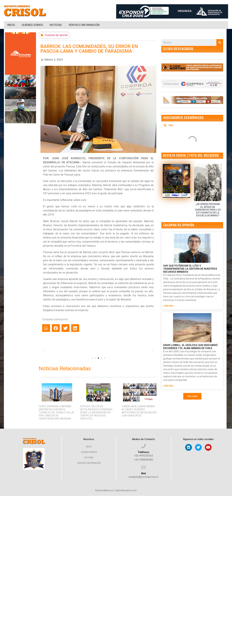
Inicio (11, 25)
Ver (171, 125)
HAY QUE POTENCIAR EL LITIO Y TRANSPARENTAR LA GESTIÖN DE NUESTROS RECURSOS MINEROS (190, 269)
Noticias (56, 25)
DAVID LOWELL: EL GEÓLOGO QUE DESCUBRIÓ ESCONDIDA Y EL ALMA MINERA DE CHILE (190, 347)
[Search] (220, 43)
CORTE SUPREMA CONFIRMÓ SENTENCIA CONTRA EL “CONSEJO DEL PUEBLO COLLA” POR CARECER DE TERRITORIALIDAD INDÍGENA (57, 412)
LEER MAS (168, 306)
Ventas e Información (84, 25)
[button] (92, 358)
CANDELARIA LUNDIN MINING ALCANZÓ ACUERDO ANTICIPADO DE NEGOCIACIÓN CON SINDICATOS (139, 411)
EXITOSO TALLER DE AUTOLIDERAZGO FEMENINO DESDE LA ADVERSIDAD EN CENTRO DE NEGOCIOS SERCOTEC (96, 412)
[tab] (192, 125)
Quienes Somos (32, 25)
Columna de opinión (56, 35)
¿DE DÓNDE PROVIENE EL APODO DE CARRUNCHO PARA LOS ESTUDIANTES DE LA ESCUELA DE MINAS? (208, 210)
